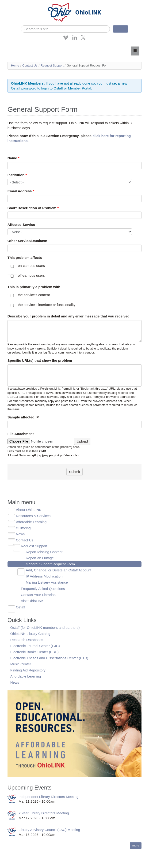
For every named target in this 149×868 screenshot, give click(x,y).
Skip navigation (13, 3)
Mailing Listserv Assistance (47, 582)
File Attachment (21, 434)
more (136, 845)
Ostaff (21, 607)
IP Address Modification (44, 576)
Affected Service (21, 225)
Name (13, 158)
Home (15, 65)
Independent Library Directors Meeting (48, 797)
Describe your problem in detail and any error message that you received (69, 316)
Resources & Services (33, 516)
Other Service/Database (27, 241)
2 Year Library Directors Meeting (44, 813)
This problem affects (25, 258)
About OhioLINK (29, 510)
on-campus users (31, 266)
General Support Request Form (50, 564)
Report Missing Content (44, 552)
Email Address (21, 191)
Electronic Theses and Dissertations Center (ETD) (49, 658)
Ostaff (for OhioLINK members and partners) (45, 628)
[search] (65, 29)
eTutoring (23, 528)
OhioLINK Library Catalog (30, 634)
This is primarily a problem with (34, 287)
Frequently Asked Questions (43, 589)
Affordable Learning (31, 522)
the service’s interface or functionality (47, 305)
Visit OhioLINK (32, 601)
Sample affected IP (23, 417)
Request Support (52, 65)
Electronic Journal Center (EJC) (35, 646)
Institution (17, 175)
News (20, 534)
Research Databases (27, 640)
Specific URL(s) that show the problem (40, 360)
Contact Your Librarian (38, 595)
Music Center (21, 664)
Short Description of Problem (33, 208)
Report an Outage (40, 558)
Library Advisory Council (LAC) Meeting (49, 830)
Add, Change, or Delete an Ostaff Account (59, 570)
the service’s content (34, 295)
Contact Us (30, 65)
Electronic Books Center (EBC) (34, 652)
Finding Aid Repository (28, 670)
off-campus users (31, 275)
